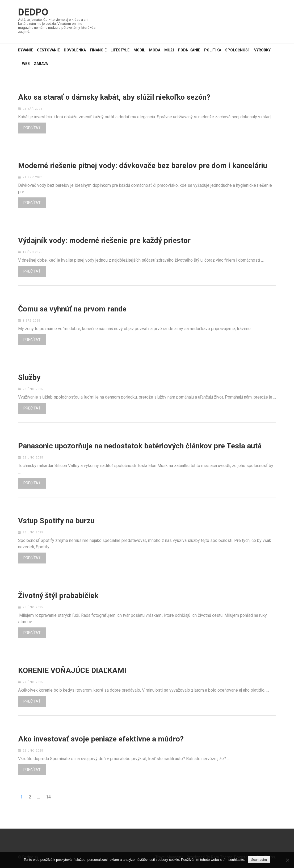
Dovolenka (75, 50)
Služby (29, 378)
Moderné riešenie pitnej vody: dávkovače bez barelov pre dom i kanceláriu (143, 166)
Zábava (41, 64)
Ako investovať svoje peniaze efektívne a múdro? (101, 739)
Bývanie (26, 50)
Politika (213, 50)
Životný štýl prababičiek (58, 596)
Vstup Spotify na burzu (56, 521)
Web (26, 64)
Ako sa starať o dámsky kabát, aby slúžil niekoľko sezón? (114, 97)
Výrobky (262, 50)
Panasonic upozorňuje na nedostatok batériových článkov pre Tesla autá (140, 446)
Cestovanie (48, 50)
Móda (155, 50)
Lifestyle (120, 50)
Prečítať (32, 128)
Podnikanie (189, 50)
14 (49, 797)
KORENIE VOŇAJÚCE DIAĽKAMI (72, 671)
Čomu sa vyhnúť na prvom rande (72, 309)
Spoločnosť (238, 50)
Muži (169, 50)
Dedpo (33, 12)
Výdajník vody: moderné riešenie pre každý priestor (104, 241)
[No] (287, 860)
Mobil (139, 50)
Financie (98, 50)
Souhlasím (259, 860)
